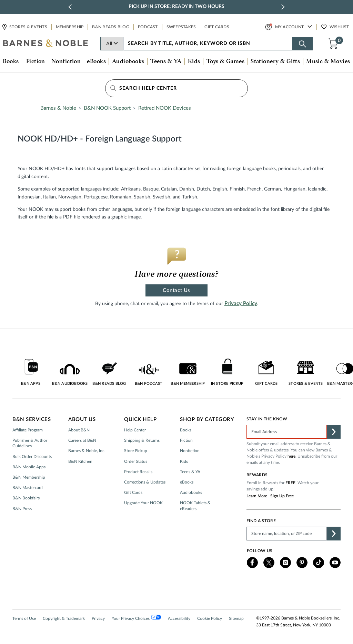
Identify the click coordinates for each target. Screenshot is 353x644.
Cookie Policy (210, 618)
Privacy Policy (241, 304)
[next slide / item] (283, 7)
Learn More (257, 496)
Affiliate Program (28, 430)
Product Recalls (138, 472)
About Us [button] (82, 419)
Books (186, 430)
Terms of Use (24, 618)
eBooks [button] (96, 61)
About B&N (79, 430)
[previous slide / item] (70, 7)
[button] (335, 43)
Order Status (136, 461)
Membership (70, 27)
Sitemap (236, 618)
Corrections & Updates (145, 482)
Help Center (135, 430)
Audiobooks (191, 492)
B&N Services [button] (32, 419)
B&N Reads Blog (111, 27)
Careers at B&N (82, 440)
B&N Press (22, 509)
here (291, 456)
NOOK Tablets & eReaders (195, 506)
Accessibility (179, 618)
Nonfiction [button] (66, 61)
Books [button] (11, 61)
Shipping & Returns (142, 440)
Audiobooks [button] (128, 61)
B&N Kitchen (80, 461)
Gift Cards (217, 27)
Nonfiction (190, 451)
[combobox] (208, 44)
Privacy (98, 618)
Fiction (186, 440)
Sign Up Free (282, 496)
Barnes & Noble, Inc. (87, 451)
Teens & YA (190, 472)
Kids (184, 461)
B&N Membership (29, 477)
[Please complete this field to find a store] (287, 534)
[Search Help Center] (177, 88)
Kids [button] (194, 61)
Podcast (148, 27)
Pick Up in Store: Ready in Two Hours (176, 7)
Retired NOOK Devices (165, 108)
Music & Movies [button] (328, 61)
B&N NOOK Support (107, 108)
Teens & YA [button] (166, 61)
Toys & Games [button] (225, 61)
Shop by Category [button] (207, 419)
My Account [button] (290, 27)
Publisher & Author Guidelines (30, 443)
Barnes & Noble (58, 108)
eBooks (187, 482)
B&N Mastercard (28, 488)
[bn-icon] (46, 44)
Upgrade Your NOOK (143, 503)
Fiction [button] (36, 61)
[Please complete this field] (287, 432)
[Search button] (302, 44)
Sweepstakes (181, 27)
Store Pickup (136, 451)
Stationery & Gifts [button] (275, 61)
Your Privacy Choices (136, 618)
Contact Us (176, 290)
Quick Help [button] (140, 419)
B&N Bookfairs (26, 498)
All (112, 44)
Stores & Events (28, 27)
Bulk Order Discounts (32, 457)
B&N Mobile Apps (29, 467)
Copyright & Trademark (64, 618)
